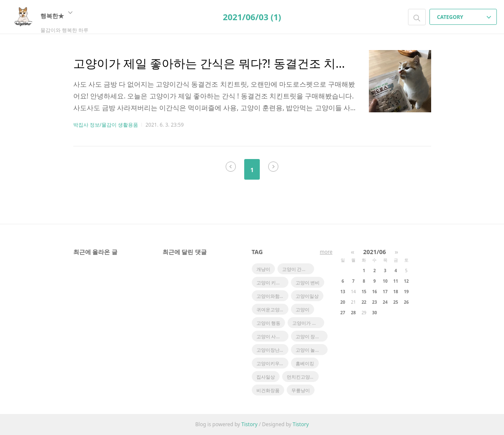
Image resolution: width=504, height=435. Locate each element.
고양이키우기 (270, 363)
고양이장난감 (270, 350)
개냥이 (263, 269)
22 (364, 302)
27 (343, 313)
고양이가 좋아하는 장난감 (308, 323)
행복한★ (56, 16)
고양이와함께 (270, 296)
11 (396, 281)
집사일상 (266, 377)
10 (385, 281)
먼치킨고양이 (301, 377)
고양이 (303, 309)
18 (396, 292)
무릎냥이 (301, 390)
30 (375, 313)
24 (385, 302)
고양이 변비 (308, 282)
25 (396, 302)
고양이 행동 (269, 323)
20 (343, 302)
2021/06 (375, 252)
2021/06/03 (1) (252, 17)
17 (385, 292)
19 (406, 292)
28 (353, 313)
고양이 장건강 (310, 336)
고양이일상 (307, 296)
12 (406, 281)
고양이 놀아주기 (312, 350)
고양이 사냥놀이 (272, 336)
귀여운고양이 (270, 309)
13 (343, 292)
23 (375, 302)
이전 (231, 167)
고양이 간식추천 (298, 269)
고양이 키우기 (271, 282)
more (326, 252)
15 (364, 292)
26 (406, 302)
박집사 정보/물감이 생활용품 (106, 125)
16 (375, 292)
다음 (273, 167)
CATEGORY (464, 17)
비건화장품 (268, 390)
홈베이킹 (305, 363)
